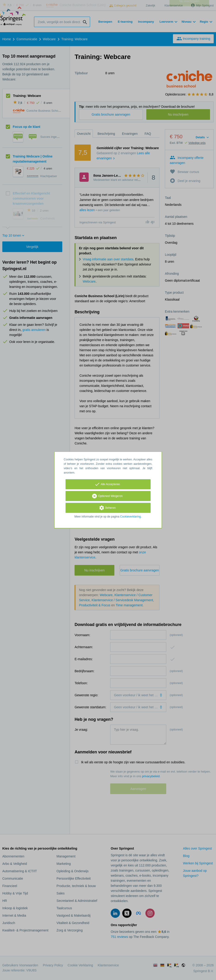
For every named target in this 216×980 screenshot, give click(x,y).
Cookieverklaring (130, 517)
